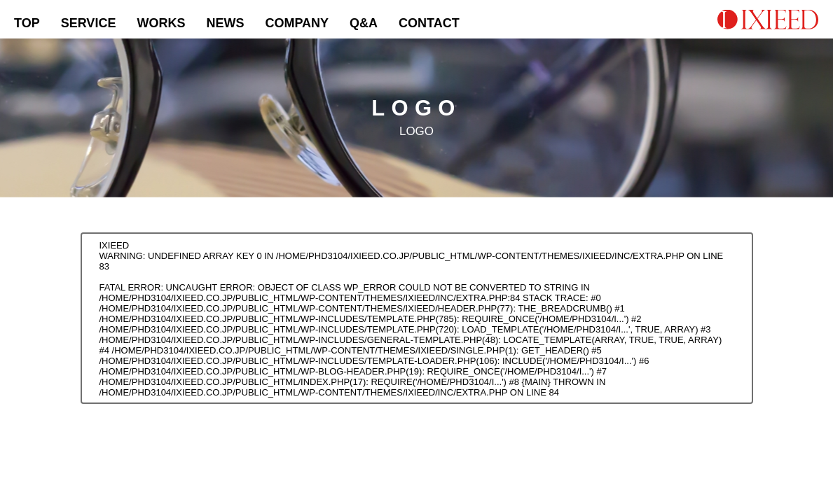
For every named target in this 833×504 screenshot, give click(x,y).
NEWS (225, 23)
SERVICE (89, 23)
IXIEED (115, 245)
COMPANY (297, 23)
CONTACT (429, 23)
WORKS (161, 23)
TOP (27, 23)
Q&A (364, 23)
